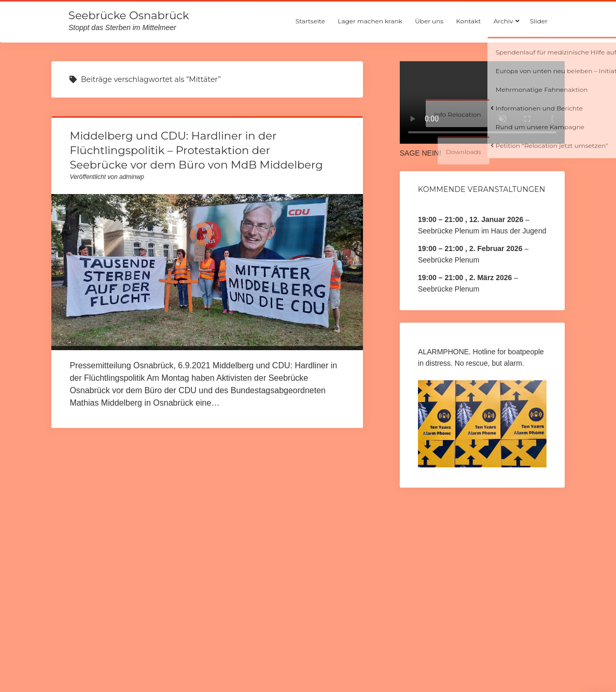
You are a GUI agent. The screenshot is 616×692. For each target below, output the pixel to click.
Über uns (429, 21)
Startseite (310, 21)
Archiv (503, 21)
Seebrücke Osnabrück (129, 15)
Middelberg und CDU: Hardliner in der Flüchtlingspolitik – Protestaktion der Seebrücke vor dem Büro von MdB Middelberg (196, 150)
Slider (539, 21)
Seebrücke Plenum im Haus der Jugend (482, 231)
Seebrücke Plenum (449, 260)
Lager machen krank (370, 21)
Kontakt (469, 21)
